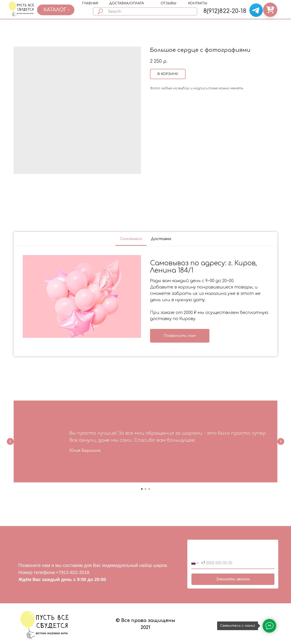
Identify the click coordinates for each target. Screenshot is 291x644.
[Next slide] (281, 441)
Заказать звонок (233, 579)
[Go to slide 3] (149, 489)
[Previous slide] (10, 441)
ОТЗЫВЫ (168, 3)
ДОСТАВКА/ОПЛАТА (127, 3)
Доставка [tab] (161, 239)
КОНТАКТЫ (198, 3)
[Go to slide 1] (142, 489)
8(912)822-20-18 (225, 11)
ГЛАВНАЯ (90, 3)
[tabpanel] (145, 301)
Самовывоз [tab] (131, 239)
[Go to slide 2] (145, 489)
